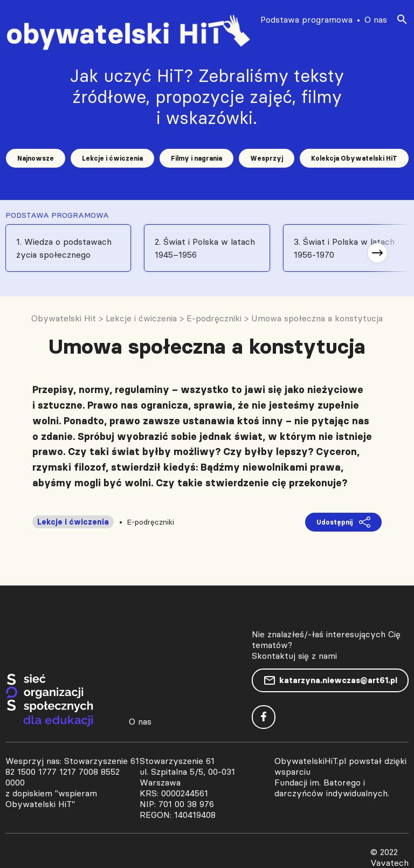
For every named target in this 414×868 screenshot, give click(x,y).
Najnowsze (36, 158)
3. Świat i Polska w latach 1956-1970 (344, 248)
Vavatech (389, 863)
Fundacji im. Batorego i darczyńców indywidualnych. (332, 788)
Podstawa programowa (306, 19)
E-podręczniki (150, 522)
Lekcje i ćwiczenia (112, 158)
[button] (377, 253)
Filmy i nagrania (196, 158)
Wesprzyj (267, 158)
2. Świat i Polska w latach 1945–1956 (205, 248)
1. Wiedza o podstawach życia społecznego (64, 248)
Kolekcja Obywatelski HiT (354, 158)
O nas (376, 19)
